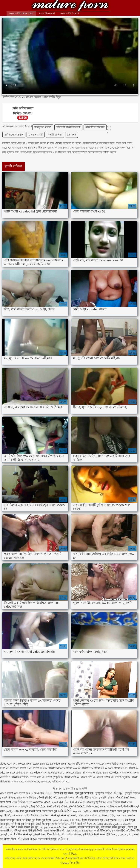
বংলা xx (4, 768)
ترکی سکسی (125, 834)
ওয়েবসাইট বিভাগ (70, 13)
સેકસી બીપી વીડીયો (75, 802)
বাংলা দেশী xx (88, 777)
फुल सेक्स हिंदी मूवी (120, 831)
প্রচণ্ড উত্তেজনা (47, 13)
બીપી (12, 834)
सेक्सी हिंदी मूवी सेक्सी (64, 793)
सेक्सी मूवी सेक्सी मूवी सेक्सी (64, 815)
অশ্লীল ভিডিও (31, 815)
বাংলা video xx (57, 768)
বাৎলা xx (45, 782)
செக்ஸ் (96, 815)
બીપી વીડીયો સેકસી (42, 793)
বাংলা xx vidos (110, 773)
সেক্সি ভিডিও (65, 811)
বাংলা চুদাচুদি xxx (96, 802)
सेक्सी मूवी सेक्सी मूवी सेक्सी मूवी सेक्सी (34, 820)
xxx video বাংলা (114, 820)
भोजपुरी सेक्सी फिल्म (126, 798)
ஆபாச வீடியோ (82, 811)
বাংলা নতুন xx (123, 777)
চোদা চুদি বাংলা (66, 798)
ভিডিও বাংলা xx (60, 782)
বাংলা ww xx (73, 768)
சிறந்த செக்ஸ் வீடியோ (54, 827)
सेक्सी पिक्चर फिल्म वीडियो (47, 834)
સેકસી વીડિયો (83, 798)
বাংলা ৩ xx (18, 782)
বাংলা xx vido (93, 773)
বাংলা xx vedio (14, 773)
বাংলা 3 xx (26, 768)
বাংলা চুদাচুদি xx (55, 777)
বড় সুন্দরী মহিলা (43, 127)
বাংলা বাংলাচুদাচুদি (19, 806)
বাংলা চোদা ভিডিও (27, 798)
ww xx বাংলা (25, 764)
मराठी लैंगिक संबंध (102, 831)
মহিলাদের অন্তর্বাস (95, 127)
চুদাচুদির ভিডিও (104, 793)
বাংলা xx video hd (75, 773)
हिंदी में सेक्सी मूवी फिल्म (81, 824)
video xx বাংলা (8, 764)
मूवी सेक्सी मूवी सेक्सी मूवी (23, 824)
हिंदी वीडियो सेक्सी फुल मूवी (113, 827)
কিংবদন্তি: (70, 6)
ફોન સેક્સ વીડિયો (27, 839)
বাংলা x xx (87, 768)
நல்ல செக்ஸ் (61, 820)
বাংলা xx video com (52, 773)
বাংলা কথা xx (37, 777)
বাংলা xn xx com (104, 768)
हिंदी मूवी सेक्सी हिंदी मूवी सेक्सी (28, 831)
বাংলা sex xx (40, 768)
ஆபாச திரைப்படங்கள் (79, 831)
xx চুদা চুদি (74, 764)
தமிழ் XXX (13, 811)
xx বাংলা (95, 764)
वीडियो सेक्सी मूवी (25, 834)
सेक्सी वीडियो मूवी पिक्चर (104, 811)
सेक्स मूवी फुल (124, 811)
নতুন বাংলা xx (128, 764)
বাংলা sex (24, 793)
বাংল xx (14, 768)
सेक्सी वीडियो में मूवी (47, 839)
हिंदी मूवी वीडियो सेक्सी (30, 811)
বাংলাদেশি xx (32, 782)
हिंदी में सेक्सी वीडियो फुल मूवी (25, 827)
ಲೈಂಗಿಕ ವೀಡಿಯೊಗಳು (80, 806)
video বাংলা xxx (9, 793)
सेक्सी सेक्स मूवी (50, 811)
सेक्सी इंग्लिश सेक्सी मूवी (93, 820)
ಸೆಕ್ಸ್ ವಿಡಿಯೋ (38, 806)
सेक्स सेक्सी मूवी (7, 820)
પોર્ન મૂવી (119, 793)
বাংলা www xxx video (39, 802)
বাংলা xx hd (121, 768)
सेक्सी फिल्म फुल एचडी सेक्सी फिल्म (52, 824)
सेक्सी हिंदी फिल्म (108, 834)
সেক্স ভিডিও (19, 802)
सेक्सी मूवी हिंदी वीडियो (57, 806)
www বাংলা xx (41, 764)
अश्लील (131, 815)
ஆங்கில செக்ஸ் (102, 824)
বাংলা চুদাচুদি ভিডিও (104, 798)
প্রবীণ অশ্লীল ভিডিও (71, 834)
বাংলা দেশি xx (72, 777)
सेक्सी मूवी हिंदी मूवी (47, 798)
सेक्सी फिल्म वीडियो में (54, 831)
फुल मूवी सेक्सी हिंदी (85, 793)
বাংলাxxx (45, 815)
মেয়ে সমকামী (36, 135)
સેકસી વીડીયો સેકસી (111, 806)
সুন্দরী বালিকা (55, 135)
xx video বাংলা (58, 764)
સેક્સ (95, 806)
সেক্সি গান (63, 839)
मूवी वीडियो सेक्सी (91, 834)
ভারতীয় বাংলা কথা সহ (68, 127)
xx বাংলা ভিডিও (110, 764)
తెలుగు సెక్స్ (108, 815)
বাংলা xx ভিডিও (20, 777)
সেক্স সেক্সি (121, 815)
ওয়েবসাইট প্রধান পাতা (21, 13)
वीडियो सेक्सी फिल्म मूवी (88, 827)
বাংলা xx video (31, 773)
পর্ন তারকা (17, 815)
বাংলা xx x (126, 773)
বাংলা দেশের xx (105, 777)
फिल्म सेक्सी (5, 802)
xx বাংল (72, 135)
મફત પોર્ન (58, 802)
